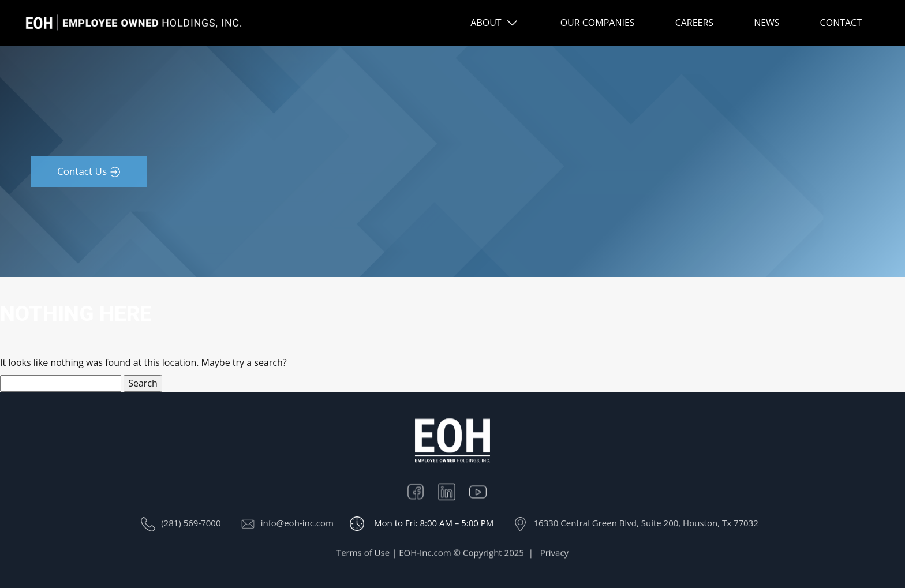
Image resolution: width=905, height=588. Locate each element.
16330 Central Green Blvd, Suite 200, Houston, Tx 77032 (646, 523)
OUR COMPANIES (598, 23)
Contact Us (82, 171)
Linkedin (452, 493)
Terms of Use (363, 556)
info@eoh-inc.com (297, 523)
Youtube (484, 493)
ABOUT (486, 23)
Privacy (554, 556)
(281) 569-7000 (191, 523)
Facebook (421, 493)
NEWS (766, 23)
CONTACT (841, 23)
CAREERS (695, 23)
